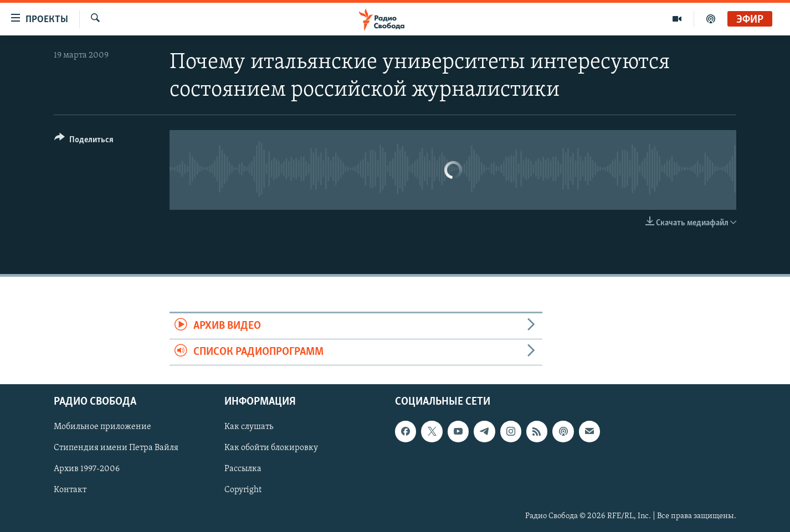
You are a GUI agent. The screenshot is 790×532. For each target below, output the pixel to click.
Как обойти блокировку (271, 448)
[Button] (84, 141)
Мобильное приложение (102, 427)
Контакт (70, 490)
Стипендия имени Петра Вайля (116, 448)
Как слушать (249, 427)
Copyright (243, 490)
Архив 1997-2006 (87, 469)
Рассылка (243, 469)
